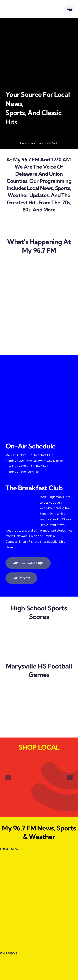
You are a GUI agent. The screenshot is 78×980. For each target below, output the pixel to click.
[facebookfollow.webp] (39, 362)
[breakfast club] (28, 317)
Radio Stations (38, 143)
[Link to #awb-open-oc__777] (69, 9)
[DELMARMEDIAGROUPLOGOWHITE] (21, 5)
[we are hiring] (28, 298)
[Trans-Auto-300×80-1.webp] (39, 930)
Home (24, 143)
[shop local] (28, 336)
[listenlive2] (39, 388)
